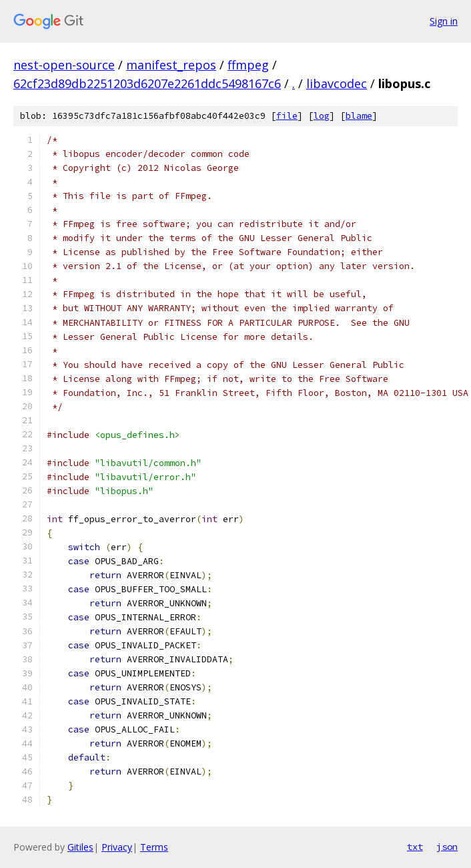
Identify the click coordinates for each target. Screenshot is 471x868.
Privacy (117, 847)
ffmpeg (248, 65)
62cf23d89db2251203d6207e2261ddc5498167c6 (147, 83)
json (447, 847)
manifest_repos (171, 65)
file (287, 116)
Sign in (444, 21)
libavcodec (337, 83)
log (322, 116)
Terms (154, 847)
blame (359, 116)
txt (415, 847)
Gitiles (80, 847)
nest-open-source (64, 65)
